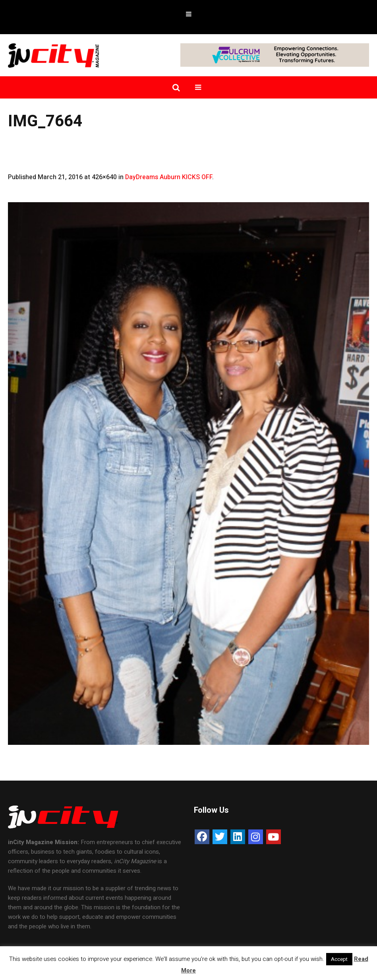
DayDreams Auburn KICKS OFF (169, 177)
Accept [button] (339, 959)
